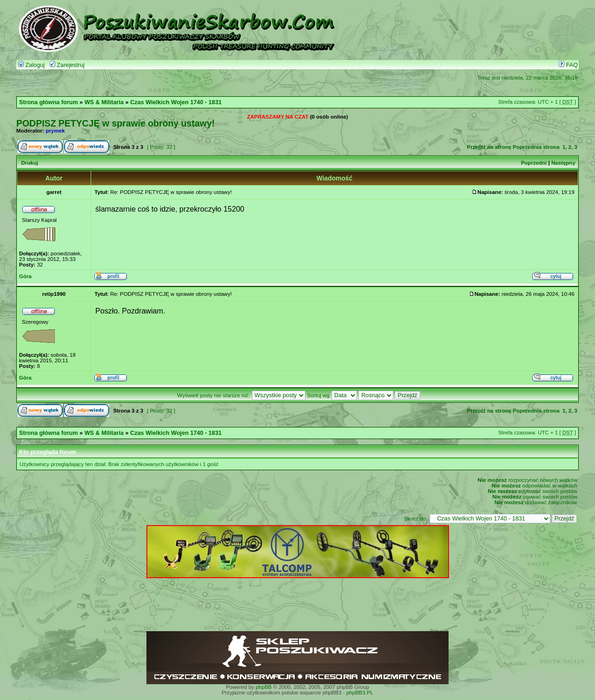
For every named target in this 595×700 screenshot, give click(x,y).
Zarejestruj (67, 65)
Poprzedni (534, 163)
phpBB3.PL (360, 693)
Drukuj (29, 163)
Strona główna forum (49, 102)
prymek (55, 131)
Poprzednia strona (536, 147)
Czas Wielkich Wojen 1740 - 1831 (176, 102)
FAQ (568, 65)
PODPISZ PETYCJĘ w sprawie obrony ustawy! (116, 123)
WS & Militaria (104, 102)
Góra (25, 276)
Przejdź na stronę (489, 147)
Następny (563, 163)
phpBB (264, 687)
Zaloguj (31, 65)
